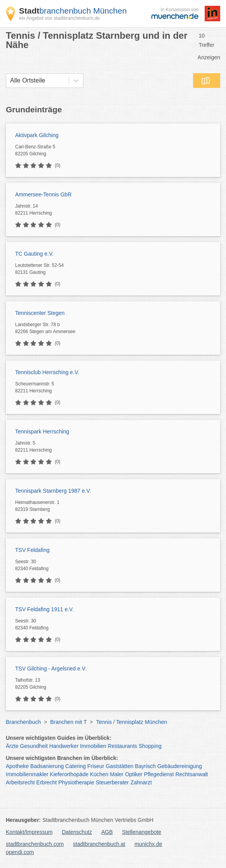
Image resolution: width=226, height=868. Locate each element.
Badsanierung (47, 766)
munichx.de (148, 844)
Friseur (96, 766)
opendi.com (20, 852)
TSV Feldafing (32, 550)
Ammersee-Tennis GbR (43, 194)
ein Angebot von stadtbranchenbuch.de (59, 18)
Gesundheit (34, 746)
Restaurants (122, 746)
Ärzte (12, 746)
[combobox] (10, 81)
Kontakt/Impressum (29, 832)
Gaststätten (120, 766)
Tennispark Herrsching (42, 431)
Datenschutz (77, 832)
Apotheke (17, 766)
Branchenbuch (23, 722)
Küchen (99, 774)
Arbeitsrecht (20, 782)
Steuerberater (112, 782)
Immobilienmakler (27, 774)
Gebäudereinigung (180, 766)
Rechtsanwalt (191, 774)
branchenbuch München (73, 11)
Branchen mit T (68, 722)
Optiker (134, 774)
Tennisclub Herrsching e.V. (47, 372)
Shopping (150, 746)
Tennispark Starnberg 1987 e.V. (53, 491)
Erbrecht (47, 782)
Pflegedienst (159, 774)
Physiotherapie (76, 782)
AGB (107, 832)
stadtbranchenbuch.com (35, 844)
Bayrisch (145, 766)
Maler (117, 774)
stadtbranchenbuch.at (99, 844)
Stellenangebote (142, 832)
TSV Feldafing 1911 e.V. (44, 609)
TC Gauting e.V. (34, 254)
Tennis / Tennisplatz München (132, 722)
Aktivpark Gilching (37, 135)
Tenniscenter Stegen (40, 313)
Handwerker (64, 746)
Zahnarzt (141, 782)
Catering (75, 766)
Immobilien (93, 746)
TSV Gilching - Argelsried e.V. (51, 669)
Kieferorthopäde (69, 774)
